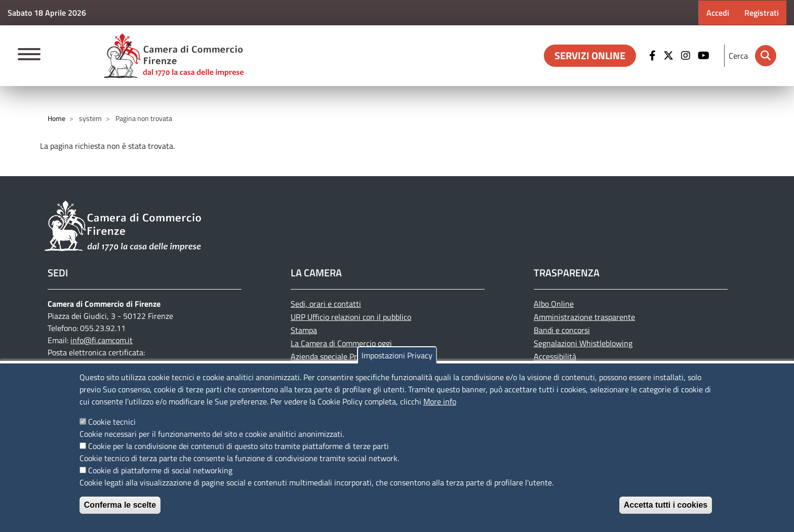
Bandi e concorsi (562, 330)
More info (440, 401)
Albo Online (554, 304)
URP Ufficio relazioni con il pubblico (351, 317)
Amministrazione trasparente (584, 317)
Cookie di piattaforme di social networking (160, 470)
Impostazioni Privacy (397, 355)
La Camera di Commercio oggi (341, 343)
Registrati (762, 13)
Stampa (304, 330)
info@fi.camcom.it (102, 340)
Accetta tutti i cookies (666, 505)
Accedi (718, 13)
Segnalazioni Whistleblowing (583, 343)
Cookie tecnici (112, 422)
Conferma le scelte (120, 505)
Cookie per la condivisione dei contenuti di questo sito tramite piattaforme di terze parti (239, 446)
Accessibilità (555, 356)
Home (56, 118)
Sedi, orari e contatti (326, 304)
